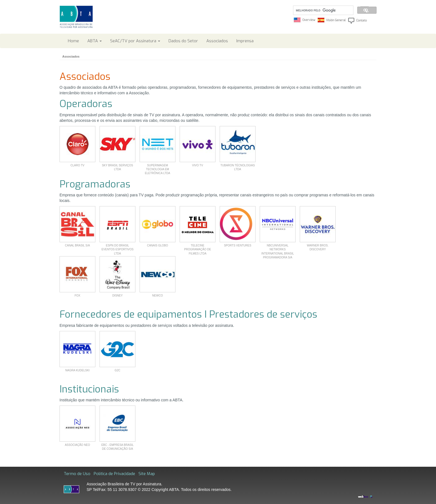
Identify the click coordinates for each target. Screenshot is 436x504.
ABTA (95, 41)
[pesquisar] (323, 10)
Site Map (147, 474)
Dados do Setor (183, 41)
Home (73, 41)
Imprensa (245, 41)
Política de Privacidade (114, 474)
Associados (217, 41)
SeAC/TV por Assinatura (135, 41)
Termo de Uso (77, 474)
